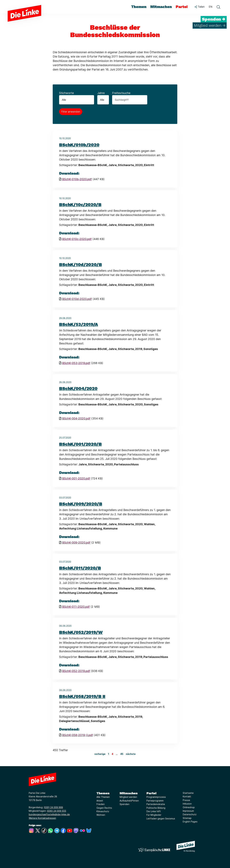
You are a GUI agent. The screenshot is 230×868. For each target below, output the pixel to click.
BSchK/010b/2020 (79, 145)
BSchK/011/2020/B (80, 568)
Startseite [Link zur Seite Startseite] (188, 793)
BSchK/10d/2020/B (80, 265)
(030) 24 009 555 (57, 811)
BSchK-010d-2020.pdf (77, 299)
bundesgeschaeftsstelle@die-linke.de (49, 814)
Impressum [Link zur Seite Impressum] (188, 811)
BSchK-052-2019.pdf (76, 671)
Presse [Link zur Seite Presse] (186, 800)
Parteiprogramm (155, 801)
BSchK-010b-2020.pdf (77, 179)
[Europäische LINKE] (154, 850)
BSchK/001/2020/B (80, 444)
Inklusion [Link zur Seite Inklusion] (187, 804)
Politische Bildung (156, 808)
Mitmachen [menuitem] (161, 7)
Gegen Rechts (104, 808)
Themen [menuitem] (139, 7)
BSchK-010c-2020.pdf (77, 239)
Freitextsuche (121, 93)
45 (122, 754)
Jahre (101, 93)
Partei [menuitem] (182, 7)
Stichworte (66, 93)
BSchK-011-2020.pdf (76, 607)
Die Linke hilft (154, 811)
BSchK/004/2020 (78, 388)
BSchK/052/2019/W (81, 632)
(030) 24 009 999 (53, 807)
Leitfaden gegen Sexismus (161, 819)
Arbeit (100, 801)
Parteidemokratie (156, 804)
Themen (103, 793)
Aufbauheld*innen (129, 801)
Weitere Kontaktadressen (42, 818)
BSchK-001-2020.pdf (76, 478)
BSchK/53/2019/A (79, 324)
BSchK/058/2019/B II (82, 696)
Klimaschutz (103, 811)
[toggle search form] (218, 7)
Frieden (101, 804)
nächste (131, 754)
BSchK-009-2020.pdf (76, 543)
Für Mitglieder (154, 815)
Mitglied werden (128, 797)
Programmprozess (156, 797)
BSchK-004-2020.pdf (76, 418)
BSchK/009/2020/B (81, 504)
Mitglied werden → (210, 25)
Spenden (125, 804)
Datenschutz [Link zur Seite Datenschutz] (190, 814)
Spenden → (214, 19)
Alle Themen (103, 797)
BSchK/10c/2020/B (80, 205)
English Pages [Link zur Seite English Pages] (190, 822)
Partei (151, 793)
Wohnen (101, 815)
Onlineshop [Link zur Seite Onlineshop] (189, 807)
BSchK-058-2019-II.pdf (78, 735)
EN (211, 7)
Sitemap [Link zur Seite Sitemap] (187, 818)
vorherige (100, 754)
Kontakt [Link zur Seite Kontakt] (187, 796)
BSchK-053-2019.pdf (76, 363)
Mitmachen (129, 793)
